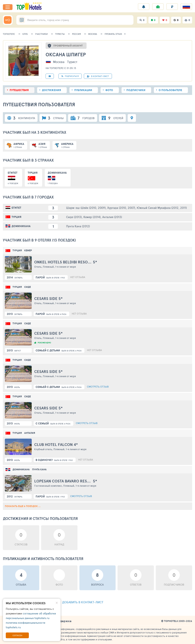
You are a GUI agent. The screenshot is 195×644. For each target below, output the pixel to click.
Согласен (17, 635)
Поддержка (63, 621)
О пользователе (170, 90)
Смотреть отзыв (98, 387)
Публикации (83, 90)
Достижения (51, 90)
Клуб (25, 34)
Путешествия (19, 90)
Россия (76, 34)
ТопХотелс (9, 34)
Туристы (60, 34)
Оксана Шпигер (66, 54)
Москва (93, 34)
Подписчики (136, 90)
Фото (109, 90)
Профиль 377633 (113, 34)
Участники (41, 34)
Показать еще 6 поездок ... (23, 506)
